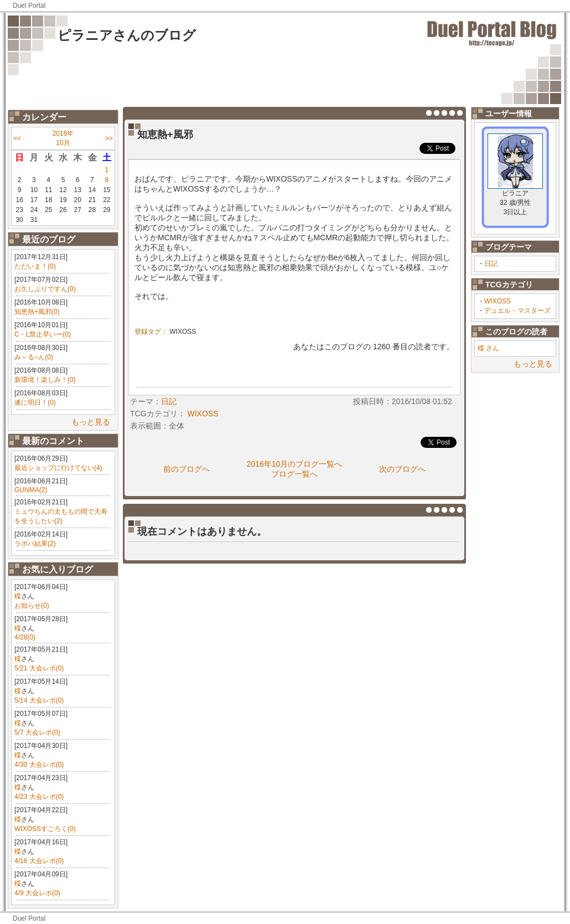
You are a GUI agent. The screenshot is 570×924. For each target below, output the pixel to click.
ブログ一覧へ (294, 474)
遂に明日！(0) (35, 402)
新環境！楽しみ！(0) (45, 380)
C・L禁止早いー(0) (43, 334)
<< (17, 138)
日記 (491, 264)
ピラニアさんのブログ (127, 35)
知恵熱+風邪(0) (37, 312)
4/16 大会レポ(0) (39, 861)
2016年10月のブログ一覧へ (295, 464)
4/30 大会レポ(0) (39, 765)
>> (109, 138)
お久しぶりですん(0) (45, 289)
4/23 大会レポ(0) (39, 797)
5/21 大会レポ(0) (39, 668)
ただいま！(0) (35, 266)
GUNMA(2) (31, 490)
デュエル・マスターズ (517, 311)
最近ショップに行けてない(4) (58, 468)
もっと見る (91, 422)
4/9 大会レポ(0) (37, 893)
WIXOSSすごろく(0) (45, 829)
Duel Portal (29, 6)
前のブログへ (186, 469)
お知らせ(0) (32, 606)
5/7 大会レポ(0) (37, 732)
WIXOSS (498, 301)
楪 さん (488, 348)
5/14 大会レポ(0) (39, 700)
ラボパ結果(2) (35, 544)
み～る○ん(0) (34, 357)
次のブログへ (402, 469)
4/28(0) (25, 637)
